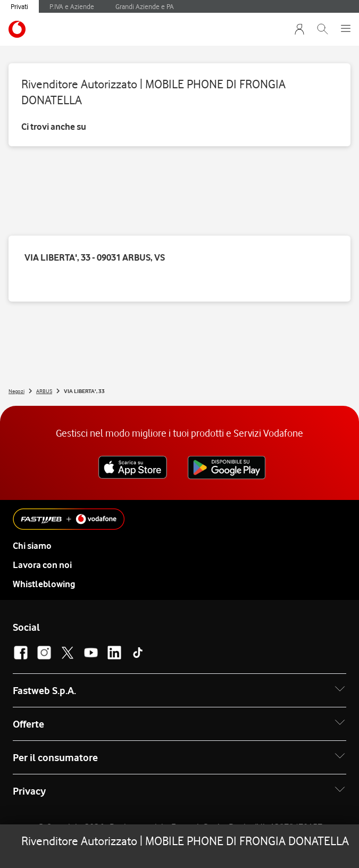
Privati (19, 6)
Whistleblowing (44, 584)
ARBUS (44, 391)
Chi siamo (32, 546)
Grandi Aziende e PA (145, 6)
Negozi (16, 391)
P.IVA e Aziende (72, 6)
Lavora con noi (42, 565)
